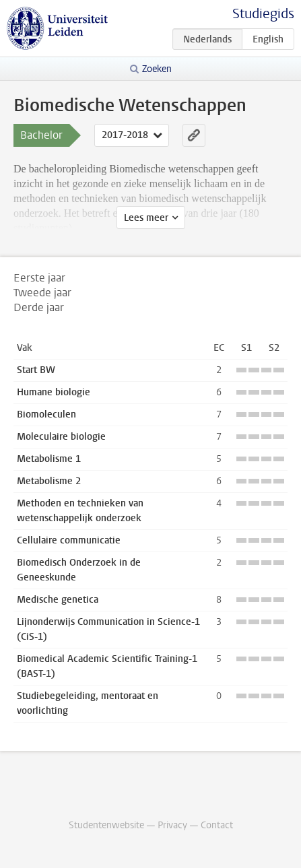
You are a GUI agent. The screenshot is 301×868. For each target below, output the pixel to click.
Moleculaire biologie (61, 437)
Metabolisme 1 (49, 459)
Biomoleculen (46, 414)
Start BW (36, 370)
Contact (217, 825)
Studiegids (263, 14)
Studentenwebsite (106, 825)
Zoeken (157, 69)
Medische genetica (58, 600)
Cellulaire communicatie (69, 540)
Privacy (172, 825)
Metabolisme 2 (49, 481)
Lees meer (146, 218)
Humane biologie (54, 392)
